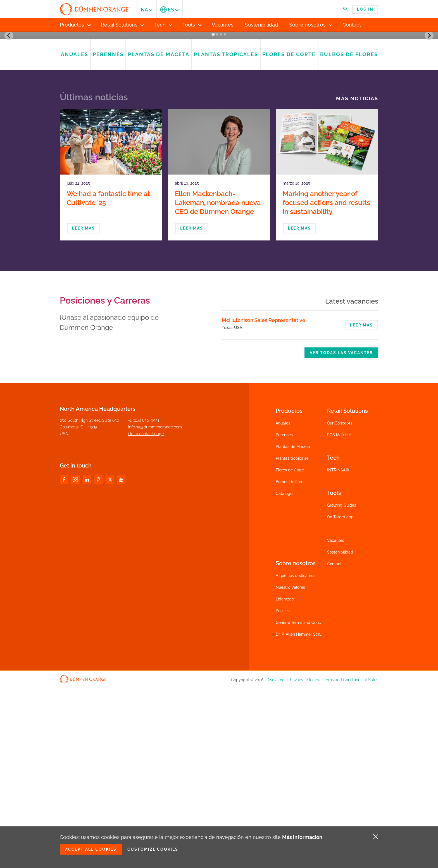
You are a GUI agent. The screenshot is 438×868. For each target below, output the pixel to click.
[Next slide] (429, 125)
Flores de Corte (290, 650)
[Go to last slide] (9, 125)
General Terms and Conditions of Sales (311, 803)
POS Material (339, 615)
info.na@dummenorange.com (155, 607)
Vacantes (336, 721)
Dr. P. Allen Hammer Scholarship (305, 814)
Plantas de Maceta (293, 627)
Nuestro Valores (290, 767)
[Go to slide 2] (217, 214)
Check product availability (300, 166)
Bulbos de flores (291, 662)
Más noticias (357, 279)
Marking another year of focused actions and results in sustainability (326, 383)
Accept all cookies (91, 849)
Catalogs (300, 140)
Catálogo (284, 674)
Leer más (84, 408)
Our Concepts (340, 603)
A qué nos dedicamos (296, 756)
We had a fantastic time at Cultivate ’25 (108, 378)
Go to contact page (146, 614)
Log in (365, 9)
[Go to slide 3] (221, 214)
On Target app (340, 697)
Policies (283, 791)
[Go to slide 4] (225, 214)
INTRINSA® (338, 650)
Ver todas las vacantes (341, 533)
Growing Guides (342, 685)
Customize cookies (153, 849)
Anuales (283, 603)
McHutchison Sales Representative (264, 500)
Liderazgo (285, 779)
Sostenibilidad (340, 732)
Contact (334, 744)
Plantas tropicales (292, 638)
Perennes (284, 615)
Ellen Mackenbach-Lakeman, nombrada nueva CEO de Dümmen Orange (218, 383)
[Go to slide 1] (213, 214)
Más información (302, 837)
